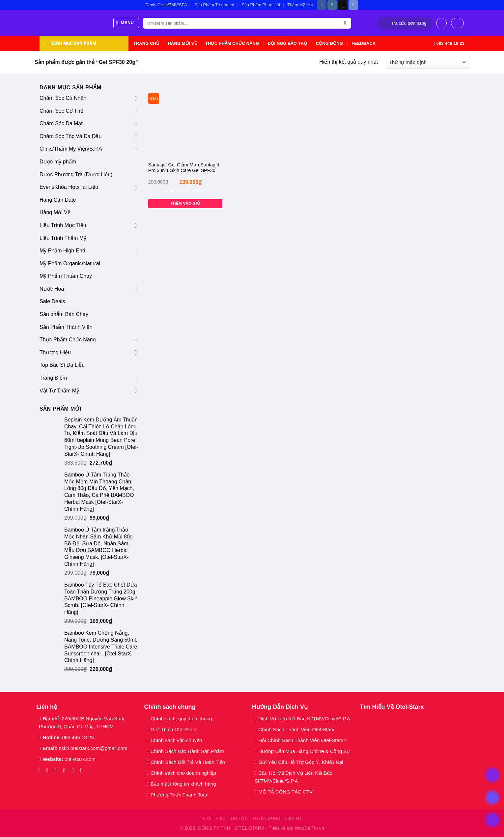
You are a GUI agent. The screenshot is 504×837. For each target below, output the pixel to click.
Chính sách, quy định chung (181, 719)
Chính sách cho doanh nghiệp (184, 773)
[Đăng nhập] (441, 23)
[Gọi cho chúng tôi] (75, 770)
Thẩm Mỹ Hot (300, 5)
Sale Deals (52, 301)
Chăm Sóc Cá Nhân (63, 98)
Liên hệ (294, 819)
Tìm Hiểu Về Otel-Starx (392, 707)
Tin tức (239, 819)
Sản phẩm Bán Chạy (64, 314)
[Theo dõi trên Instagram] (332, 5)
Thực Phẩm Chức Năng (232, 43)
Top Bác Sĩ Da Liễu (62, 365)
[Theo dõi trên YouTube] (83, 770)
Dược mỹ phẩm (58, 162)
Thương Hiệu (55, 352)
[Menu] (126, 23)
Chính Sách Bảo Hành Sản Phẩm (189, 751)
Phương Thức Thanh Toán (180, 795)
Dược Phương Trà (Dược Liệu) (76, 174)
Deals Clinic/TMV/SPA (166, 5)
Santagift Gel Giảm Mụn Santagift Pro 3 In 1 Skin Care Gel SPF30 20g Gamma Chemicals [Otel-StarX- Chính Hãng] (184, 168)
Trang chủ (146, 43)
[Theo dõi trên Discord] (353, 5)
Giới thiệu (214, 819)
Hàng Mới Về (182, 43)
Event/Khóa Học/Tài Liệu (70, 187)
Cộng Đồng (330, 43)
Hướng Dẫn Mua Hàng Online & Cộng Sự (304, 751)
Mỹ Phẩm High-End (62, 251)
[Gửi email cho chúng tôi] (66, 770)
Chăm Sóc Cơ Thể (61, 111)
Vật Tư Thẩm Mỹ (59, 391)
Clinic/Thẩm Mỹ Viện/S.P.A (71, 149)
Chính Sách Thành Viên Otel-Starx (297, 729)
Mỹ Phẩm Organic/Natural (70, 263)
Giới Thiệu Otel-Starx (174, 729)
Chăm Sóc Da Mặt (61, 123)
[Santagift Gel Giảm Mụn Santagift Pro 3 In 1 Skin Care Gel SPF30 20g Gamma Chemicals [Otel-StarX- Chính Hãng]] (185, 120)
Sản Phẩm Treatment (214, 5)
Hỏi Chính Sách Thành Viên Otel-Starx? (303, 740)
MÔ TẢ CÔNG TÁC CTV (285, 792)
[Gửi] (345, 23)
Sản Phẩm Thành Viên (66, 327)
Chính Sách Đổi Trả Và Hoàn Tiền (188, 762)
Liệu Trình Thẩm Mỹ (63, 238)
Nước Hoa (52, 289)
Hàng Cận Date (58, 200)
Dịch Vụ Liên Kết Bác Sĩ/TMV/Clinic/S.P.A (304, 719)
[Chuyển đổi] (136, 98)
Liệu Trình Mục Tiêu (63, 225)
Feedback (364, 43)
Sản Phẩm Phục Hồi (261, 5)
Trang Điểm (53, 378)
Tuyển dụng (266, 819)
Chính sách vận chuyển (176, 740)
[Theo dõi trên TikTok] (343, 5)
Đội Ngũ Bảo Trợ (288, 43)
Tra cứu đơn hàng (409, 23)
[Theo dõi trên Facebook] (322, 5)
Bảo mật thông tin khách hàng (183, 784)
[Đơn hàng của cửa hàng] (427, 62)
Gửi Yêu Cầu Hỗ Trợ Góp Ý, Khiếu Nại (301, 762)
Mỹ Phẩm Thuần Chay (66, 276)
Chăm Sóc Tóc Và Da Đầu (70, 136)
